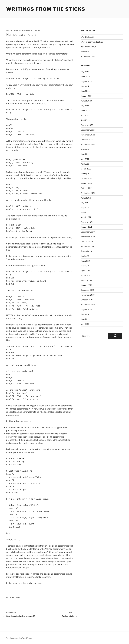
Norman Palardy (31, 31)
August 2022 (86, 149)
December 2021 (88, 178)
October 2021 (87, 188)
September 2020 (88, 246)
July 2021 (85, 203)
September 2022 (88, 144)
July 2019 (85, 314)
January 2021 (86, 227)
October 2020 (87, 241)
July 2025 (85, 72)
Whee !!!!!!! (85, 52)
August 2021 (86, 198)
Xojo (18, 597)
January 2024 (87, 96)
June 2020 (85, 261)
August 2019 (86, 309)
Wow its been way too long (92, 42)
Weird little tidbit (87, 37)
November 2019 (88, 295)
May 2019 (85, 324)
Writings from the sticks (46, 9)
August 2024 (86, 81)
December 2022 (88, 130)
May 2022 (85, 159)
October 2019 (87, 300)
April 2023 (85, 120)
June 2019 (85, 319)
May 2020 (85, 266)
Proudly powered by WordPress (19, 638)
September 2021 (88, 193)
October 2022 (87, 140)
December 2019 (88, 290)
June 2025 (85, 76)
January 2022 (86, 174)
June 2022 (85, 154)
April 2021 (85, 212)
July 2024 (85, 86)
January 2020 (87, 285)
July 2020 (85, 256)
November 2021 (88, 183)
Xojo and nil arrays (88, 47)
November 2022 (88, 135)
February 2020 (87, 280)
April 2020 (85, 271)
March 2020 (86, 275)
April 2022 (85, 164)
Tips (12, 597)
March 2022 (86, 169)
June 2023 (85, 110)
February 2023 (87, 125)
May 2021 (85, 208)
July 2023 (85, 106)
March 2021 (86, 217)
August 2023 (86, 101)
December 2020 (88, 232)
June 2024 (85, 91)
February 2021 (87, 222)
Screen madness (88, 56)
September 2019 (88, 304)
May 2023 (85, 115)
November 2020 (88, 237)
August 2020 (86, 251)
